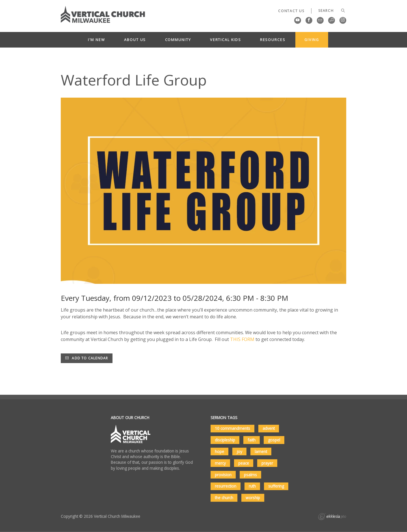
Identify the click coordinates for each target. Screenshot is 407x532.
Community (178, 40)
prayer (267, 463)
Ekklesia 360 (332, 517)
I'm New (97, 40)
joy (239, 451)
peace (244, 463)
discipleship (225, 440)
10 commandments (232, 428)
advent (269, 428)
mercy (220, 463)
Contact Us (291, 11)
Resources (273, 40)
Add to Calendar (87, 358)
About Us (135, 40)
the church (224, 498)
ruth (252, 486)
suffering (276, 486)
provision (223, 475)
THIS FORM (242, 339)
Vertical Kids (226, 40)
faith (252, 440)
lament (261, 451)
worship (253, 498)
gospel (274, 440)
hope (219, 451)
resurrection (226, 486)
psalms (250, 475)
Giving (312, 40)
